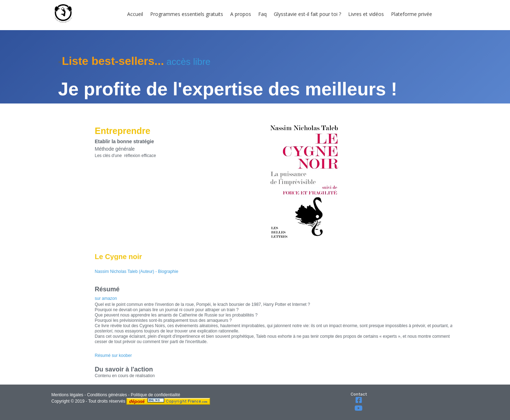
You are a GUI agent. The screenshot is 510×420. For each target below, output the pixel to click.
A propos (241, 14)
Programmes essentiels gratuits (187, 14)
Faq (262, 14)
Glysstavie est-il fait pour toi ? (307, 14)
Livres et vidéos (366, 14)
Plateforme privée (412, 14)
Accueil (135, 14)
